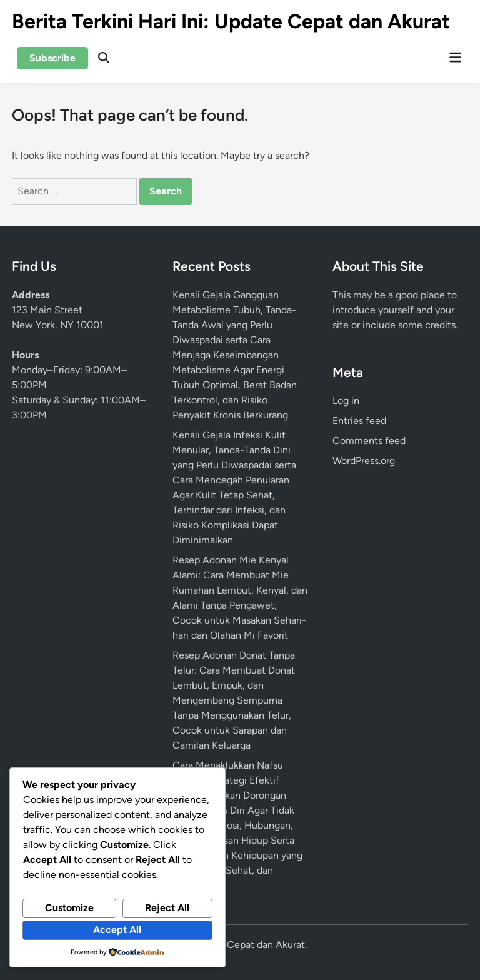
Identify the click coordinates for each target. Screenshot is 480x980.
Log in (346, 401)
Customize (69, 908)
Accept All (117, 930)
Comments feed (369, 441)
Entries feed (359, 421)
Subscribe (52, 58)
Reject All (167, 908)
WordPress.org (364, 461)
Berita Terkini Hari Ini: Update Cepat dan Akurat (231, 21)
